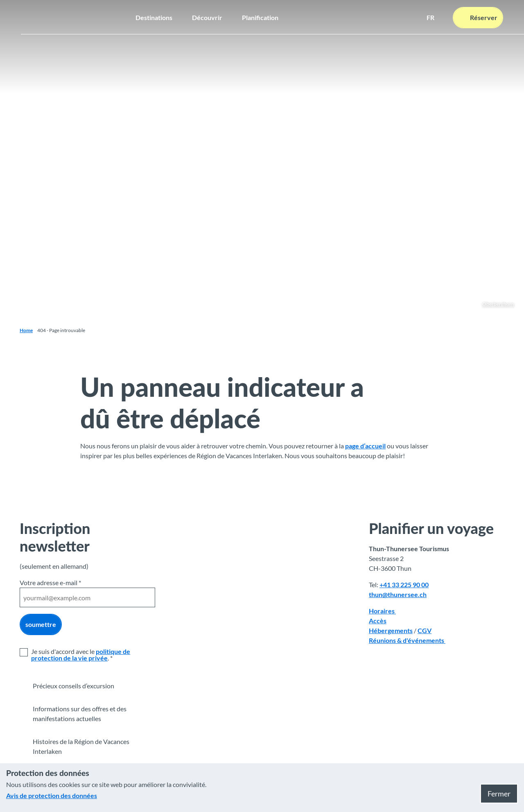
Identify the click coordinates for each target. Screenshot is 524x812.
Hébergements (391, 630)
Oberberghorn (498, 304)
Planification (260, 16)
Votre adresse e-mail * (50, 582)
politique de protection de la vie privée (81, 655)
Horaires (382, 611)
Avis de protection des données (52, 795)
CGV (425, 630)
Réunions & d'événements (407, 640)
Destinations (154, 16)
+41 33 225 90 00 (404, 585)
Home (26, 330)
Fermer (499, 794)
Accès (378, 621)
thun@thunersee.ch (398, 594)
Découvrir (207, 16)
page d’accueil (365, 446)
